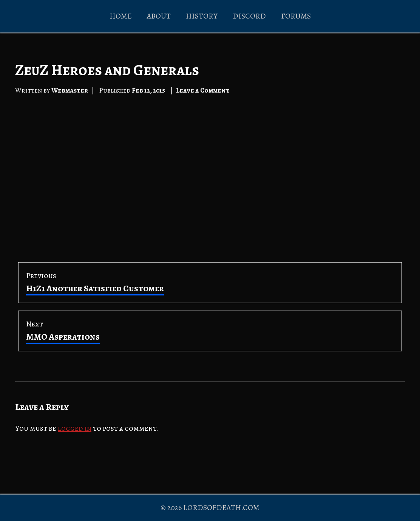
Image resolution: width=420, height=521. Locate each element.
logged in (75, 428)
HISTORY (202, 16)
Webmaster (70, 90)
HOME (121, 16)
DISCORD (249, 16)
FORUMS (296, 16)
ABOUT (159, 16)
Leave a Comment (203, 90)
